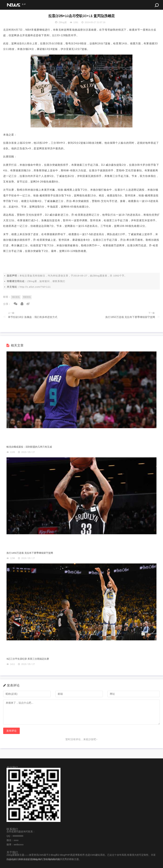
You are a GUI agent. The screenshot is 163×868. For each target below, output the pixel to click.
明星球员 (119, 16)
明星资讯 (27, 297)
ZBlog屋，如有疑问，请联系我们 (46, 281)
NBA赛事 (21, 16)
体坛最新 (40, 16)
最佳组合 (135, 16)
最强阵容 (103, 16)
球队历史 (72, 16)
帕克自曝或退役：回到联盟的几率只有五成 (29, 447)
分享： (7, 304)
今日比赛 (88, 16)
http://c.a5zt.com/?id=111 (35, 287)
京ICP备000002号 (52, 859)
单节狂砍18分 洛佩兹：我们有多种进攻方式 (33, 317)
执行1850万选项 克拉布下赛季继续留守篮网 (130, 317)
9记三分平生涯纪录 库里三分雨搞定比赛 (28, 659)
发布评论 (11, 731)
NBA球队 (56, 16)
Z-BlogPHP (37, 859)
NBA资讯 (16, 297)
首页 (8, 16)
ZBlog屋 (97, 276)
